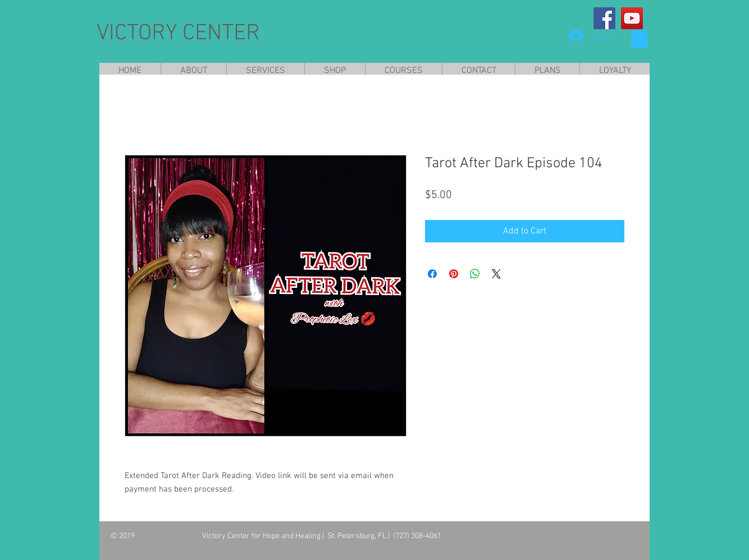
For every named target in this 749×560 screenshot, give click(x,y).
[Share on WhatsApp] (475, 274)
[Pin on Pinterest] (454, 274)
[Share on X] (496, 274)
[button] (639, 36)
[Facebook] (604, 18)
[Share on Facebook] (432, 274)
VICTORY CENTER (178, 34)
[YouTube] (632, 18)
